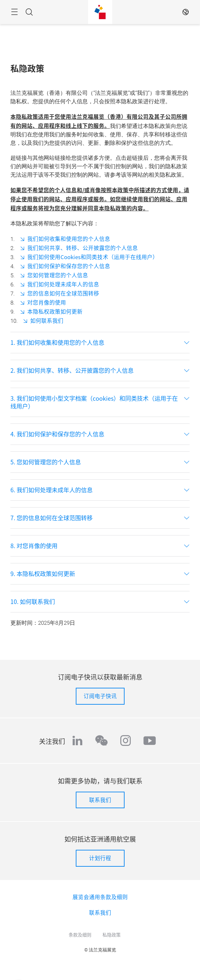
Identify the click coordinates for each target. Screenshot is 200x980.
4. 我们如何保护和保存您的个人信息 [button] (57, 434)
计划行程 (100, 858)
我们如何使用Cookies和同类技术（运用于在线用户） (93, 257)
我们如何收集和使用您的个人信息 (69, 239)
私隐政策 (112, 935)
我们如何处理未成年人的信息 (63, 284)
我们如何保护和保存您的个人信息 (69, 266)
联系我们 (100, 800)
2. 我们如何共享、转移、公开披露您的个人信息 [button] (72, 371)
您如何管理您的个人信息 (58, 275)
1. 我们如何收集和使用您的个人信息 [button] (57, 343)
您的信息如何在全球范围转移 (63, 293)
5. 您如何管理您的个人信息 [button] (46, 462)
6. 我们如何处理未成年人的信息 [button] (52, 490)
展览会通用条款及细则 (100, 897)
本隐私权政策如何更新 (55, 311)
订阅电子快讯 (100, 696)
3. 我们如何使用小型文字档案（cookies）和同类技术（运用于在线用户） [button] (94, 402)
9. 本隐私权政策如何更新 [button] (43, 574)
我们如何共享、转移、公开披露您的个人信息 (83, 248)
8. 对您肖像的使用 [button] (34, 546)
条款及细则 (80, 935)
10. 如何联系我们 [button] (33, 602)
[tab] (100, 343)
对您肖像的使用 (47, 302)
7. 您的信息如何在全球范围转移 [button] (52, 518)
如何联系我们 (47, 320)
